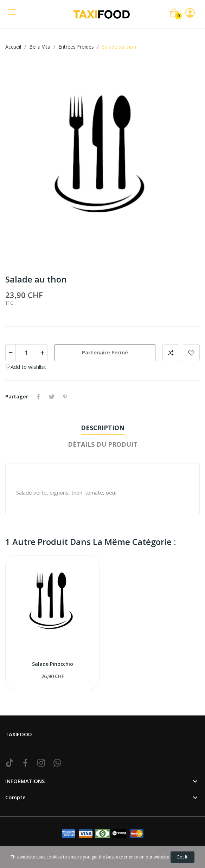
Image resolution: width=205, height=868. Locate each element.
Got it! (182, 857)
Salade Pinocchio (53, 664)
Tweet (52, 397)
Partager (38, 397)
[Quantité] (26, 353)
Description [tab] (103, 428)
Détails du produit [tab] (103, 444)
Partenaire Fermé (105, 352)
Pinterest (65, 397)
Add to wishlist (191, 353)
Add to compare (171, 353)
